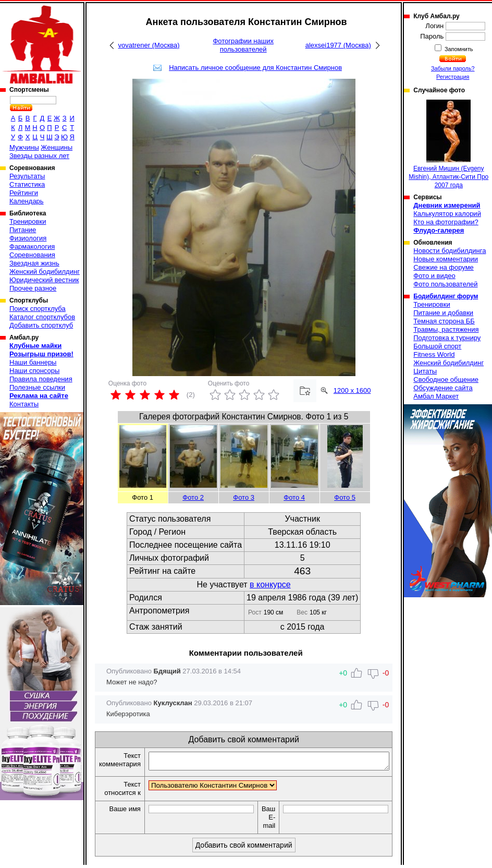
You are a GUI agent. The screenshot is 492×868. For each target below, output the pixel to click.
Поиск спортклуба (38, 309)
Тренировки (28, 221)
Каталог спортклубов (42, 317)
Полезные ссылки (37, 387)
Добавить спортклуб (41, 325)
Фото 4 (294, 497)
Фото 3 (244, 497)
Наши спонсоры (34, 371)
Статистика (27, 184)
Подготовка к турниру (447, 338)
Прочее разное (33, 288)
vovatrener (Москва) (149, 45)
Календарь (27, 201)
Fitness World (434, 354)
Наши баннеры (33, 362)
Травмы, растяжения (446, 329)
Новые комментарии (446, 259)
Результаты (27, 176)
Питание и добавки (443, 313)
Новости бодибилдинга (450, 251)
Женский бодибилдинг (45, 272)
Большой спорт (437, 346)
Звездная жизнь (34, 263)
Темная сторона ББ (444, 321)
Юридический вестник (44, 280)
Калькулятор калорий (447, 214)
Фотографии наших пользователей (243, 45)
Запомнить (458, 49)
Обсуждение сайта (443, 388)
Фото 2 (193, 497)
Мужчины (24, 147)
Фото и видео (434, 276)
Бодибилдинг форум (446, 296)
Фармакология (32, 246)
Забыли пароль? (453, 68)
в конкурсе (270, 584)
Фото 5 (345, 497)
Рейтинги (24, 193)
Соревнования (32, 255)
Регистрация (453, 77)
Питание (23, 230)
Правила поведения (41, 379)
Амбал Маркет (436, 396)
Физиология (28, 238)
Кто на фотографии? (446, 222)
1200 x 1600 (352, 390)
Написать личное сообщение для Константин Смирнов (255, 68)
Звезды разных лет (39, 156)
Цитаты (425, 371)
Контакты (24, 404)
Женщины (57, 147)
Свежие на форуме (444, 267)
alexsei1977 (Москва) (338, 45)
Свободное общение (446, 379)
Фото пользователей (445, 284)
